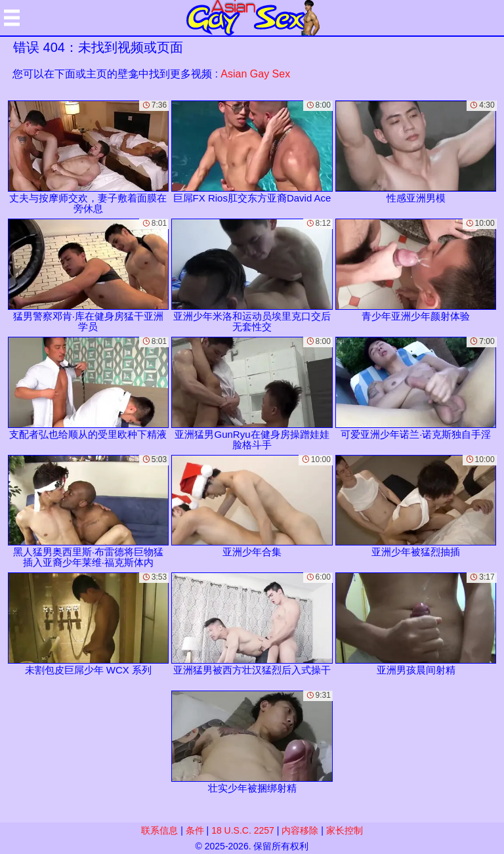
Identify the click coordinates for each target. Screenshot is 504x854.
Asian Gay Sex (255, 74)
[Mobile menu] (12, 18)
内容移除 (300, 830)
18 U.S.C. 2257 (243, 830)
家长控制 (345, 830)
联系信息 (159, 830)
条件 (195, 830)
